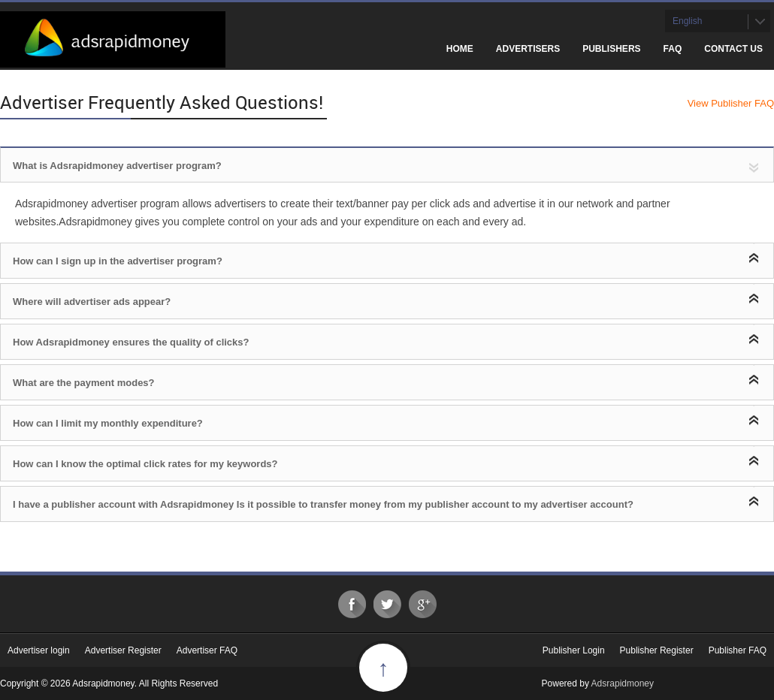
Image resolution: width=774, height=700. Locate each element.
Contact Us (733, 49)
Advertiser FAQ (207, 650)
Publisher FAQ (738, 650)
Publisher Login (574, 650)
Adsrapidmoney (623, 683)
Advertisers (528, 49)
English (687, 21)
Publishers (611, 49)
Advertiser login (39, 650)
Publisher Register (657, 650)
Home (460, 49)
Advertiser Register (123, 650)
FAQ (673, 49)
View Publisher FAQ (731, 103)
